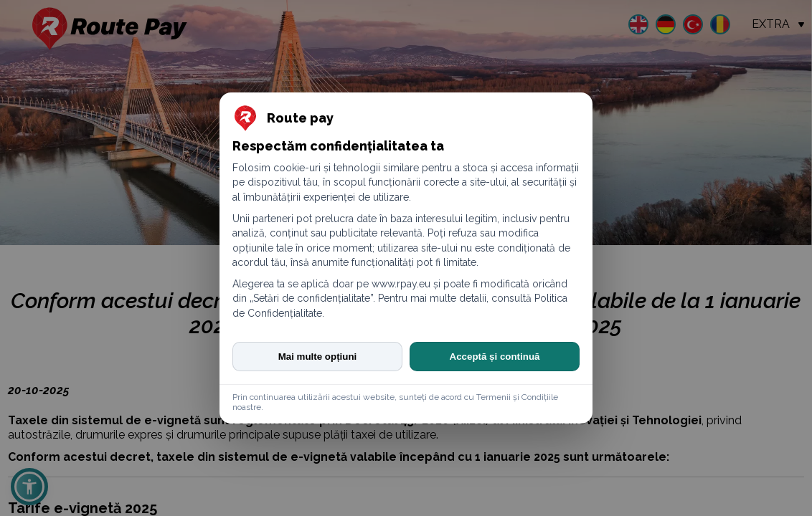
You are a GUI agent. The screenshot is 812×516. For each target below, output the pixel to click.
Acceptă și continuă (495, 357)
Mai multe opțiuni (318, 357)
